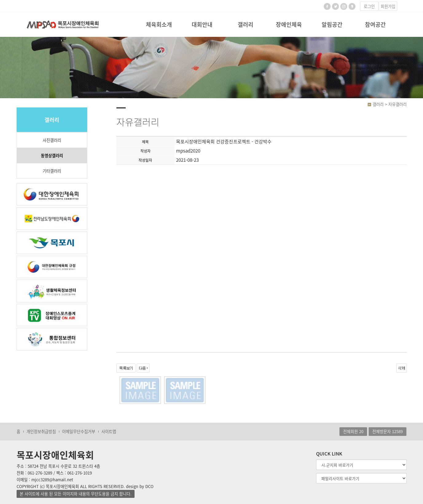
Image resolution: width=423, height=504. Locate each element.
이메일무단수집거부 (79, 431)
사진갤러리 (52, 140)
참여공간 (375, 24)
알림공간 (332, 24)
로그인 (369, 6)
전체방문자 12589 (388, 431)
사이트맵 (109, 431)
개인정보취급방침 (41, 431)
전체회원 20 (353, 431)
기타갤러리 (52, 171)
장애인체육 (289, 24)
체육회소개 (159, 24)
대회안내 (202, 24)
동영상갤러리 (52, 155)
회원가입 (388, 6)
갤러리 (246, 24)
